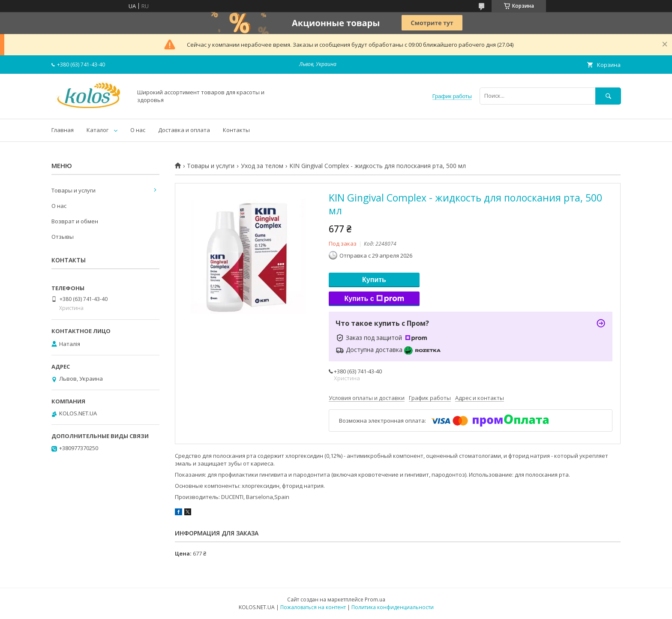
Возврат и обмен (75, 221)
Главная (63, 130)
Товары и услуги (211, 166)
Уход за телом (262, 166)
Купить (374, 280)
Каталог (97, 130)
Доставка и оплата (184, 130)
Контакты (236, 130)
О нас (138, 130)
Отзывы (63, 237)
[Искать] (608, 96)
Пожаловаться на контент (313, 607)
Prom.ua (375, 599)
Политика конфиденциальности (393, 607)
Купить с (374, 299)
